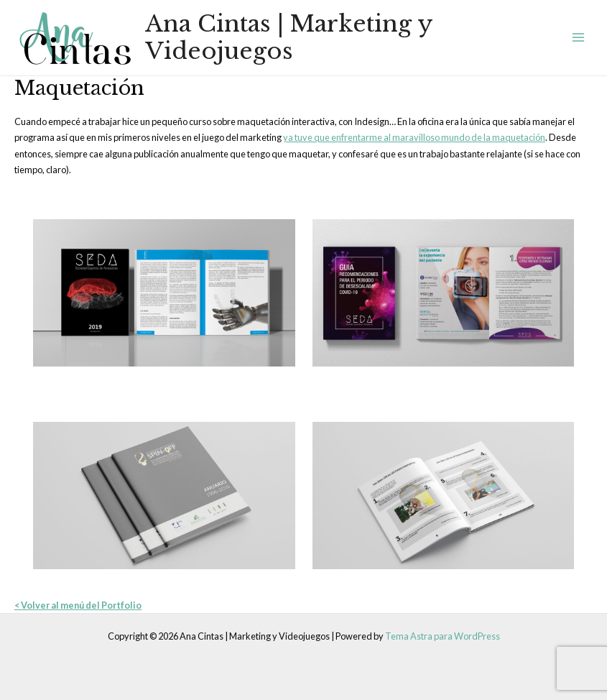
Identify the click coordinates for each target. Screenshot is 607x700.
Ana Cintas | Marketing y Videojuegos (289, 37)
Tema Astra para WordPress (442, 636)
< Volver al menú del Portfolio (78, 605)
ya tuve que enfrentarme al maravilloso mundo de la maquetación (414, 137)
